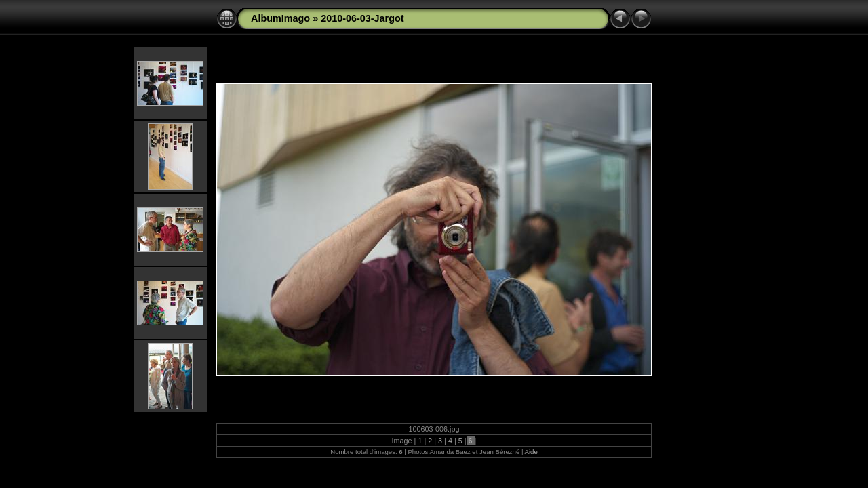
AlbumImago (280, 18)
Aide (531, 452)
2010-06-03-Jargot (362, 18)
